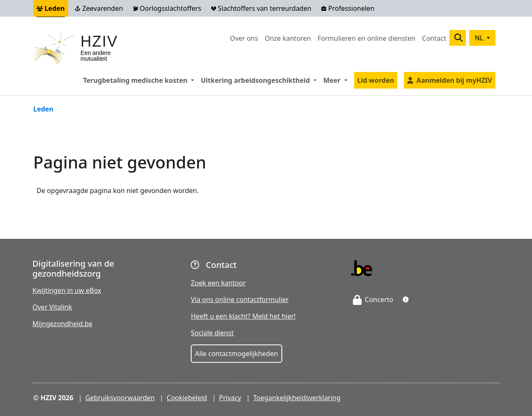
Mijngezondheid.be (62, 324)
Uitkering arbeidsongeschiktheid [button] (260, 80)
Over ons (244, 38)
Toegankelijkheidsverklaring (297, 398)
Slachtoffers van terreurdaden (261, 8)
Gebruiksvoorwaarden (120, 398)
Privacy (230, 398)
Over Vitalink (52, 307)
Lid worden (376, 80)
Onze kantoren (288, 38)
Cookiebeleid (187, 398)
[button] (406, 300)
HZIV (99, 41)
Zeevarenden (99, 8)
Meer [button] (337, 80)
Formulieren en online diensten (366, 38)
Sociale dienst (212, 333)
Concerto (373, 300)
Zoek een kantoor (218, 283)
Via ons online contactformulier (240, 300)
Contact (434, 38)
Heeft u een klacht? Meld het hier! (243, 316)
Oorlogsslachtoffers (167, 8)
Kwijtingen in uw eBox (67, 290)
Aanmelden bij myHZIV (454, 80)
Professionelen (348, 8)
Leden (51, 8)
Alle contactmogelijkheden (236, 354)
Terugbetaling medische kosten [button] (140, 80)
